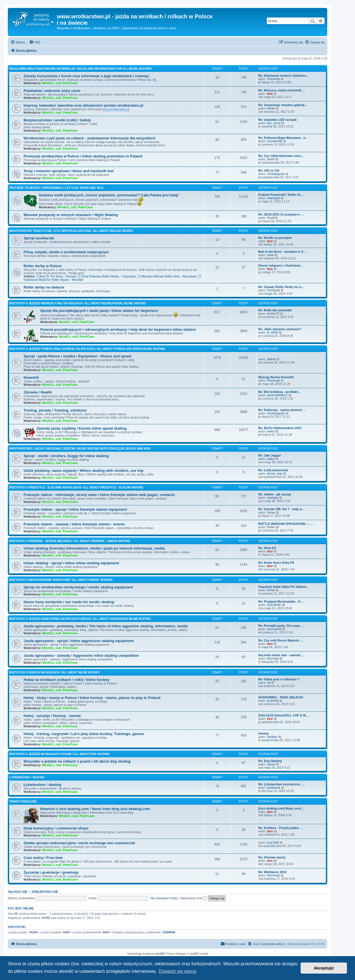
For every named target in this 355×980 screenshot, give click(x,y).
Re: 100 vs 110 (269, 171)
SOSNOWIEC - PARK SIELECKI (281, 697)
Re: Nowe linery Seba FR (276, 563)
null (59, 83)
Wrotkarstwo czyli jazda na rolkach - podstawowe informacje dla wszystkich (89, 138)
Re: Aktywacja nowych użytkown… (283, 76)
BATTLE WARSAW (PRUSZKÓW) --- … (286, 524)
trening (263, 733)
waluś (271, 431)
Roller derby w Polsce (43, 266)
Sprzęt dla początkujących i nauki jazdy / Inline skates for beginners (99, 311)
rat (269, 683)
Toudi (270, 218)
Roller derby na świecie (44, 287)
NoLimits (273, 658)
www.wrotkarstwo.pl (116, 109)
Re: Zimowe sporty (272, 857)
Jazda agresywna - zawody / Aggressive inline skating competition (81, 656)
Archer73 (273, 314)
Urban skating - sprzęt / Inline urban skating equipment (71, 563)
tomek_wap (275, 473)
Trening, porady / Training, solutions (55, 410)
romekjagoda (276, 174)
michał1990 (275, 141)
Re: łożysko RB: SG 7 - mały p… (281, 509)
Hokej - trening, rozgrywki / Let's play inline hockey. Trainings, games (84, 734)
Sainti (271, 159)
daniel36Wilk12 (277, 395)
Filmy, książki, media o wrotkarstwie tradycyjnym (66, 252)
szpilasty (273, 498)
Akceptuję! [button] (324, 968)
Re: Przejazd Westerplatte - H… (281, 601)
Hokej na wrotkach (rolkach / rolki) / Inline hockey (66, 680)
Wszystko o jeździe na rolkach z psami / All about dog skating (59, 754)
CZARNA (169, 932)
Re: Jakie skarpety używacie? (280, 329)
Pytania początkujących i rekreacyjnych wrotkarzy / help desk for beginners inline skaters (118, 329)
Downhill (31, 378)
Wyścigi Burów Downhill (276, 377)
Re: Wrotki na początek (275, 238)
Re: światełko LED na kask (277, 120)
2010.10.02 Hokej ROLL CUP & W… (283, 715)
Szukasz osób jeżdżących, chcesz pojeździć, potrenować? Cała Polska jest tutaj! (109, 195)
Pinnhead (273, 79)
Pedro (271, 527)
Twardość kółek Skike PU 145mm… (284, 587)
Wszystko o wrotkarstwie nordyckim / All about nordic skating (61, 580)
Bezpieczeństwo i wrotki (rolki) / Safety (57, 120)
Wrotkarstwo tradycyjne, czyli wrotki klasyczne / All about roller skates (71, 231)
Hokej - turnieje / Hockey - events (52, 716)
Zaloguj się (17, 892)
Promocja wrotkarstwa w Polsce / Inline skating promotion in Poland (83, 156)
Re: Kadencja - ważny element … (282, 410)
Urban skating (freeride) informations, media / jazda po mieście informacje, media (94, 548)
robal (270, 255)
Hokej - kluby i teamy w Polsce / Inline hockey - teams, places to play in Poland (92, 698)
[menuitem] (35, 42)
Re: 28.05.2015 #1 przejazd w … (281, 214)
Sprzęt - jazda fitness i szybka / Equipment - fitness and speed (77, 356)
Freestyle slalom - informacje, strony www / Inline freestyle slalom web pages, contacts (99, 495)
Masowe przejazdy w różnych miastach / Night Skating (71, 215)
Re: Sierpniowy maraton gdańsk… (283, 105)
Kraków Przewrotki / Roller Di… (281, 195)
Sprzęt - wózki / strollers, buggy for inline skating (66, 456)
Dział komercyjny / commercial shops (56, 828)
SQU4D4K (274, 605)
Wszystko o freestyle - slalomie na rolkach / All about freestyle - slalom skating (76, 488)
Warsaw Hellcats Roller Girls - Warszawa (167, 276)
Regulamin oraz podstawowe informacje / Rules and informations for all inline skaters (80, 69)
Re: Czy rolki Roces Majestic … (281, 640)
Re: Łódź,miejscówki (273, 470)
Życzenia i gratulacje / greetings (51, 872)
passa (271, 764)
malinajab (273, 198)
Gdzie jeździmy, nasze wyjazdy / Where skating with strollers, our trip (83, 471)
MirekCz (48, 83)
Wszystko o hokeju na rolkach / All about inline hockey (55, 672)
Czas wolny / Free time (43, 858)
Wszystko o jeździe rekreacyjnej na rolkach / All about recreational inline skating (78, 303)
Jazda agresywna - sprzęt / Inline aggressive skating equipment (79, 641)
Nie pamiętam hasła (164, 898)
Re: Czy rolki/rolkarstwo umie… (281, 156)
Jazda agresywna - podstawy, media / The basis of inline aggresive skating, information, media (106, 626)
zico (270, 94)
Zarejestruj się (45, 892)
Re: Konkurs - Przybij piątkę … (280, 828)
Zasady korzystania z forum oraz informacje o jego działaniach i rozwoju (86, 76)
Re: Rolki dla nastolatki (275, 310)
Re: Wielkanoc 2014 (272, 872)
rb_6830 (272, 332)
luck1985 (273, 843)
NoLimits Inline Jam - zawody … (281, 655)
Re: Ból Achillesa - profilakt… (280, 392)
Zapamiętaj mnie (193, 898)
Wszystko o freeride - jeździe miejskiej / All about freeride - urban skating (70, 541)
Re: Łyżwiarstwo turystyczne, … (282, 784)
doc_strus (273, 123)
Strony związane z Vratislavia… (281, 265)
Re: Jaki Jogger (270, 455)
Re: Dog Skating (270, 761)
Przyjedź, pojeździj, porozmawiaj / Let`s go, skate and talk (56, 188)
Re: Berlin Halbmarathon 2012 (280, 428)
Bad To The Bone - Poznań (56, 276)
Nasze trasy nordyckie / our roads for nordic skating (69, 602)
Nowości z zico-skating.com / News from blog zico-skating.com (95, 809)
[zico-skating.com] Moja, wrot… (281, 808)
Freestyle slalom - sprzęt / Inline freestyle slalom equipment (75, 509)
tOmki (271, 108)
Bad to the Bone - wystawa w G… (282, 252)
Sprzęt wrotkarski (39, 238)
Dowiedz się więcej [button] (178, 971)
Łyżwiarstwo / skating (27, 777)
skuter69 (273, 701)
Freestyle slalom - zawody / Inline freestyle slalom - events (74, 524)
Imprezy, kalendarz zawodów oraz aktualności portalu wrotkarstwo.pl (83, 105)
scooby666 (274, 629)
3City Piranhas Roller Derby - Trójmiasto (107, 276)
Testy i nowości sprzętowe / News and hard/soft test (69, 171)
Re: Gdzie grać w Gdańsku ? (279, 679)
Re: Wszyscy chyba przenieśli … (282, 90)
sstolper (272, 737)
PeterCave (70, 83)
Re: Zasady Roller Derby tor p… (281, 287)
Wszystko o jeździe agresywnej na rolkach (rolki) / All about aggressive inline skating (80, 619)
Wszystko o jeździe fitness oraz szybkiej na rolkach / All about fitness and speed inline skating (87, 349)
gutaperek (274, 788)
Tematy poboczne (23, 802)
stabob (271, 359)
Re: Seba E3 (267, 548)
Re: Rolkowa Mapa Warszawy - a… (283, 138)
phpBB (160, 954)
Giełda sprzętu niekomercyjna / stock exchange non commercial (79, 843)
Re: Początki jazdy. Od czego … (281, 626)
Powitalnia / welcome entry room (52, 91)
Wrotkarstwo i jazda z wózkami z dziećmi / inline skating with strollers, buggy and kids (80, 449)
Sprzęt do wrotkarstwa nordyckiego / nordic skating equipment (78, 587)
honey (271, 512)
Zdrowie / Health (38, 392)
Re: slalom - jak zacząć (275, 494)
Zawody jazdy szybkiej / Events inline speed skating (82, 428)
